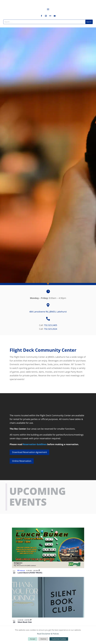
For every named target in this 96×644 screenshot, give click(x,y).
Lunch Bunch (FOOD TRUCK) (30, 573)
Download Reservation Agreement (29, 452)
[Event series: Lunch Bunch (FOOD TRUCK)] (39, 571)
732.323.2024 (50, 329)
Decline (43, 639)
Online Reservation (22, 461)
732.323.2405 (50, 325)
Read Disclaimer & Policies (48, 634)
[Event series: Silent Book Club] (31, 620)
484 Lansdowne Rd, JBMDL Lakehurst (48, 312)
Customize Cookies (59, 639)
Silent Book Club (25, 622)
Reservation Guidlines (35, 444)
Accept (33, 639)
